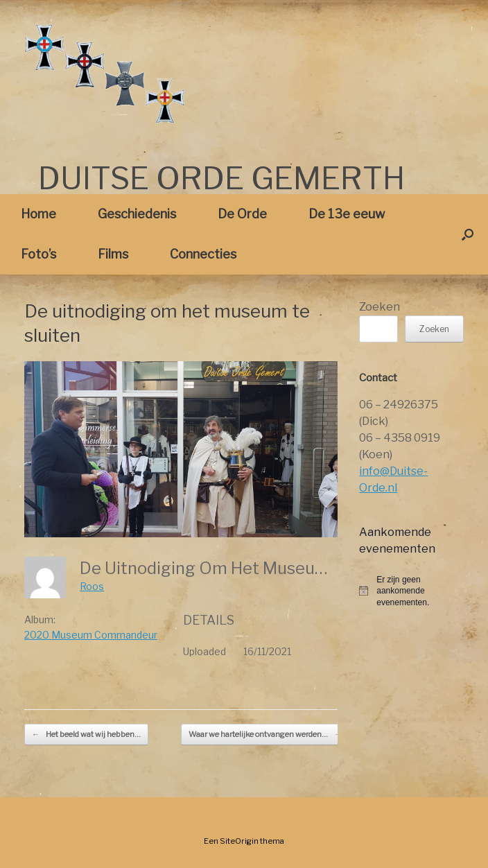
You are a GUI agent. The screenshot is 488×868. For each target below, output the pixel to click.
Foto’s (38, 254)
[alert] (411, 591)
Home (38, 214)
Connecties (203, 254)
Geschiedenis (137, 214)
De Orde (242, 214)
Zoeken (380, 307)
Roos (92, 586)
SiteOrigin (239, 841)
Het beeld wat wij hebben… (86, 735)
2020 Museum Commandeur (91, 635)
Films (113, 254)
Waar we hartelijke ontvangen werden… (265, 735)
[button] (468, 234)
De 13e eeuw (347, 214)
